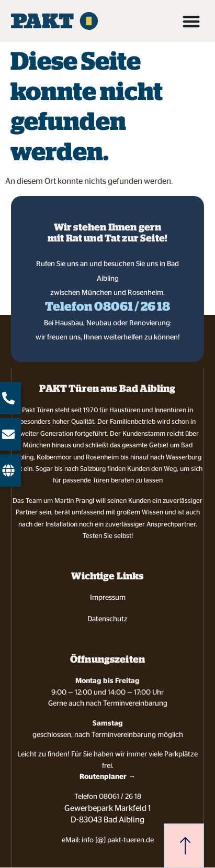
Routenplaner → (107, 777)
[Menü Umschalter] (191, 21)
